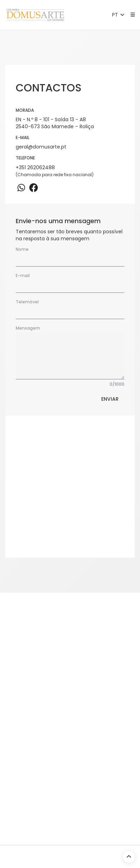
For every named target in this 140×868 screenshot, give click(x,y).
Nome (22, 249)
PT (119, 15)
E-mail (23, 275)
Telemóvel (27, 302)
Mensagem (28, 328)
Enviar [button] (110, 399)
